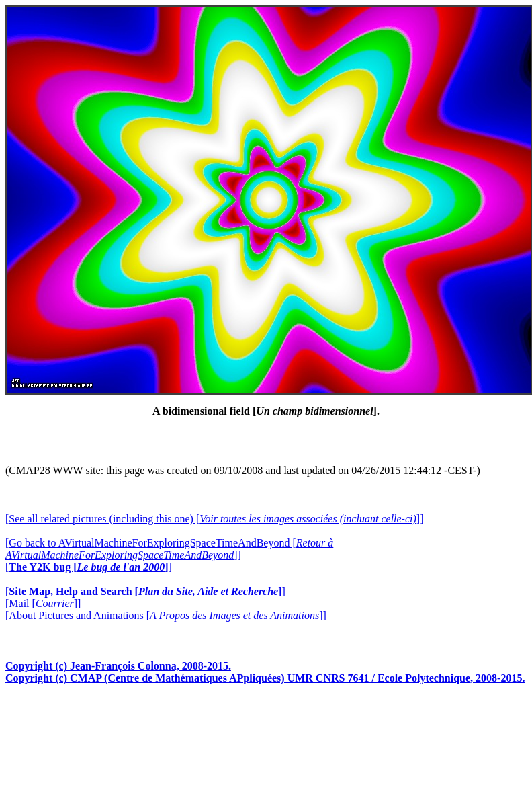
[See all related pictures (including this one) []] (214, 519)
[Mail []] (43, 603)
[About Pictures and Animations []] (166, 615)
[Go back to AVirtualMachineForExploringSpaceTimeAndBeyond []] (169, 549)
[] (89, 567)
